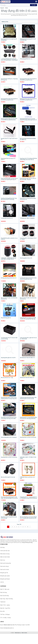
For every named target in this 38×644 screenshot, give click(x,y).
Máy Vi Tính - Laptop (5, 605)
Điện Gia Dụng (4, 592)
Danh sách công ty (5, 566)
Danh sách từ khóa (5, 570)
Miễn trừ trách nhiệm (5, 557)
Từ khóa (6, 8)
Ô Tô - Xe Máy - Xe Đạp (6, 618)
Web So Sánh (24, 633)
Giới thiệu (2, 547)
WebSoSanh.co (18, 633)
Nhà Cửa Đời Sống (5, 596)
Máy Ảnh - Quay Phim (5, 608)
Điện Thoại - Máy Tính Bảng (7, 599)
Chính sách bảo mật (5, 551)
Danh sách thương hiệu (6, 563)
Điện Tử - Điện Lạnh (5, 589)
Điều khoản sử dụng (5, 554)
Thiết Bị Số (3, 602)
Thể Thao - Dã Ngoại (5, 614)
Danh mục (3, 560)
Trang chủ (2, 8)
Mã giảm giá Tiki (4, 573)
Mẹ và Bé (2, 611)
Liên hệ (2, 582)
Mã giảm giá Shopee (5, 579)
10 (28, 527)
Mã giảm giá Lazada (5, 576)
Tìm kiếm (34, 5)
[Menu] (36, 2)
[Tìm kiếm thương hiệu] (16, 5)
